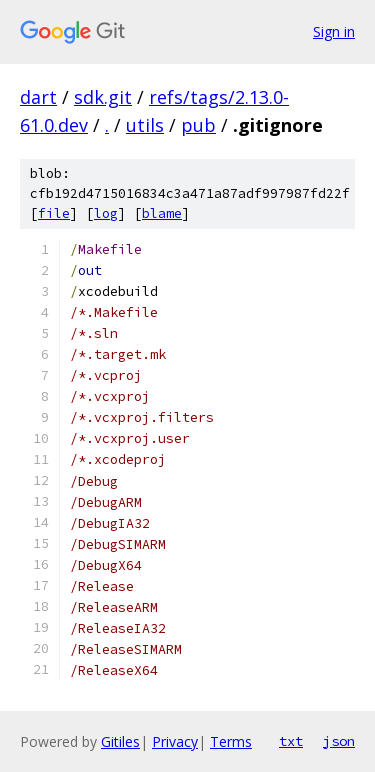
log (106, 213)
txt (291, 741)
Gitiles (120, 741)
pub (198, 125)
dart (38, 97)
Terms (231, 741)
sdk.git (103, 97)
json (339, 741)
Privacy (175, 741)
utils (145, 125)
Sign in (334, 31)
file (54, 213)
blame (162, 213)
